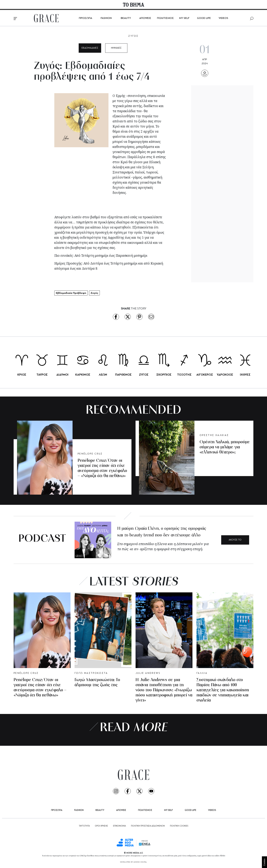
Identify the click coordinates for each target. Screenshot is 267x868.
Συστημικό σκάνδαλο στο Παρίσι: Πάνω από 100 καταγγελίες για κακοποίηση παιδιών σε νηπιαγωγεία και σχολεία (223, 690)
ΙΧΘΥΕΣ (245, 375)
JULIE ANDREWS (148, 673)
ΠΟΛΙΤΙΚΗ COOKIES (179, 826)
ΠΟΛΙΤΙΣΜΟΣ (165, 18)
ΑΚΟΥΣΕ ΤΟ (235, 540)
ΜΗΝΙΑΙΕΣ (116, 48)
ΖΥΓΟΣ (133, 36)
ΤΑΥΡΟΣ (42, 375)
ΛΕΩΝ (103, 375)
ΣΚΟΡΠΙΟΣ (164, 375)
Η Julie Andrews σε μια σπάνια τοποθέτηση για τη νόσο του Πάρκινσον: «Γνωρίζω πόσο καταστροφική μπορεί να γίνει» (164, 690)
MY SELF (184, 18)
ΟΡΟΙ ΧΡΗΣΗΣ (101, 826)
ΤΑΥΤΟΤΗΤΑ (84, 826)
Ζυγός (94, 293)
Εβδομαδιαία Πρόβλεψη (71, 293)
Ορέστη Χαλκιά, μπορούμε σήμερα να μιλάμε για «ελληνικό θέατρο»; (225, 447)
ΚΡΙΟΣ (22, 375)
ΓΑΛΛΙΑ (202, 673)
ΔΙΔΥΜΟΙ (62, 375)
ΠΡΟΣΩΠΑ (85, 18)
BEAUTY (126, 18)
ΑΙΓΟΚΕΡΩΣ (205, 375)
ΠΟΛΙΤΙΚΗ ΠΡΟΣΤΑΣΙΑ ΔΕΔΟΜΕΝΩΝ (148, 826)
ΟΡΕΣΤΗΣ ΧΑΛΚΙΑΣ (214, 435)
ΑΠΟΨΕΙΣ (145, 18)
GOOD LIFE (204, 18)
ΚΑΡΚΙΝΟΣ (83, 375)
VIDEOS (223, 18)
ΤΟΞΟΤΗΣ (184, 375)
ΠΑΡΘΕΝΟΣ (123, 375)
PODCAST (42, 539)
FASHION (106, 18)
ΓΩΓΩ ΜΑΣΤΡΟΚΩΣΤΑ (91, 673)
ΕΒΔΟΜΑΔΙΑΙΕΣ (90, 48)
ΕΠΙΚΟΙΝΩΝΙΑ (119, 826)
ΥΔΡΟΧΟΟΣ (225, 375)
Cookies (264, 862)
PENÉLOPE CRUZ (90, 454)
